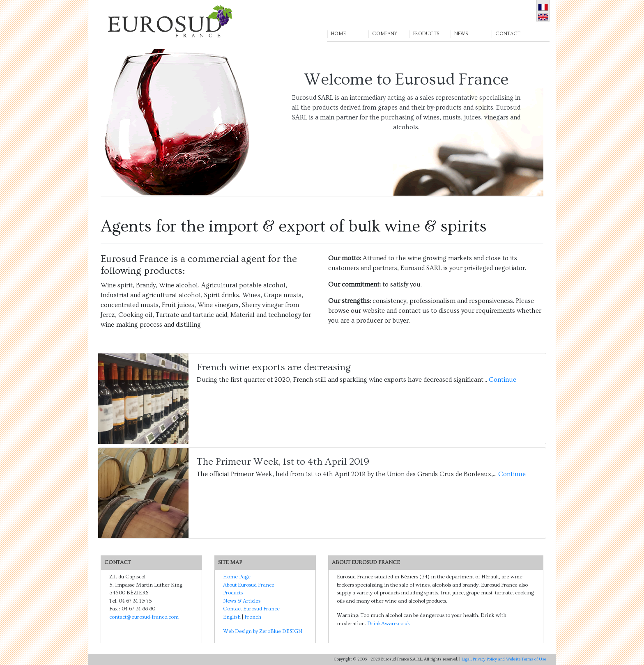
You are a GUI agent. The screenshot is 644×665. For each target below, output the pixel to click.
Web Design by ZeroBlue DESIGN (263, 631)
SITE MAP (230, 562)
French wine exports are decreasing (274, 367)
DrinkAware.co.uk (389, 624)
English (232, 617)
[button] (347, 21)
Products (233, 593)
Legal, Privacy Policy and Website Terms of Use (504, 659)
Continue (503, 380)
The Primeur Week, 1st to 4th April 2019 (283, 462)
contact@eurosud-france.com (144, 617)
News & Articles (242, 601)
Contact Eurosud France (251, 609)
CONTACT (117, 562)
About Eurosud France (249, 585)
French (253, 617)
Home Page (237, 577)
